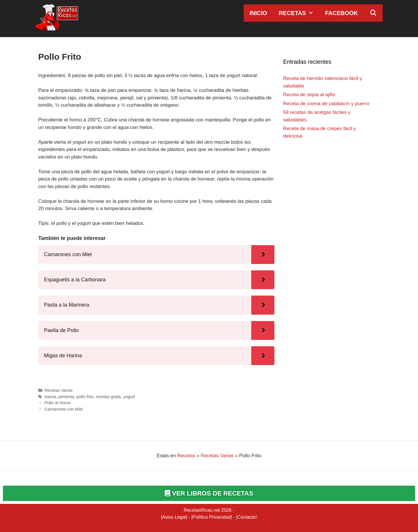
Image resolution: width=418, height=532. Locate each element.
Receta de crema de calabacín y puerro (326, 104)
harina (50, 397)
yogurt (129, 397)
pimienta (66, 397)
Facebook (341, 13)
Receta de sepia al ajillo (309, 95)
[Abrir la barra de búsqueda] (373, 13)
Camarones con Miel (64, 409)
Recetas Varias (59, 390)
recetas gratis (108, 397)
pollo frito (85, 397)
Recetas (299, 13)
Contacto (246, 517)
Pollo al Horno (58, 403)
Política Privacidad (212, 517)
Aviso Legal (174, 517)
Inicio (258, 13)
